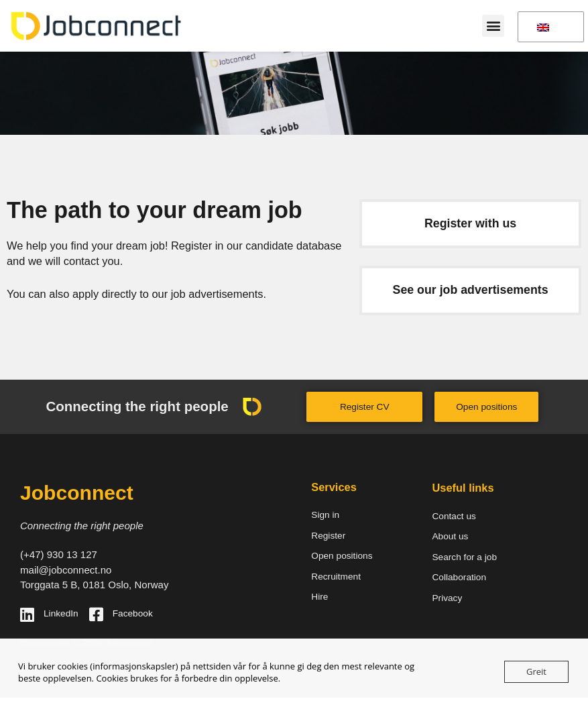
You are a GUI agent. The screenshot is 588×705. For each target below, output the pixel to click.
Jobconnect (77, 493)
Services (334, 487)
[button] (493, 26)
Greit (536, 671)
